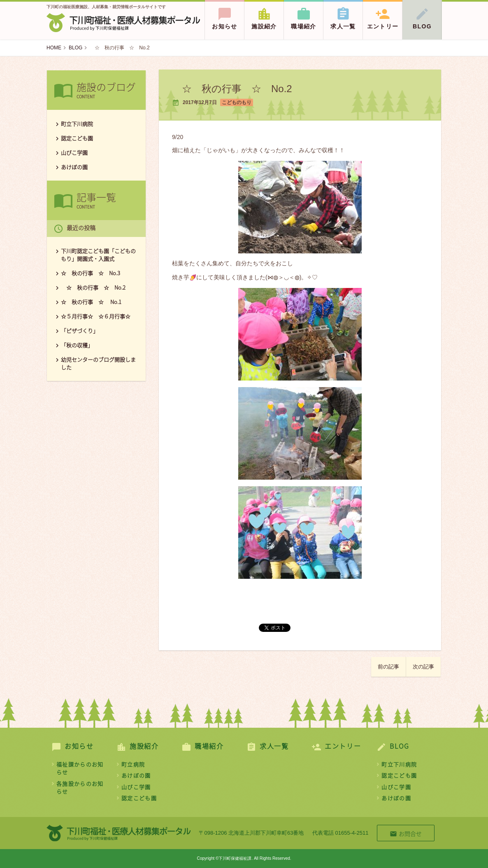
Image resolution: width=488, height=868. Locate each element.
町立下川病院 (77, 124)
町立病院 (133, 764)
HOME (54, 48)
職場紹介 (304, 15)
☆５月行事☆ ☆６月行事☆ (96, 316)
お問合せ (406, 833)
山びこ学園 (74, 152)
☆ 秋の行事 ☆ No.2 (93, 287)
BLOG (422, 15)
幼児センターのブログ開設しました (98, 363)
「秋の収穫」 (77, 345)
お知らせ (225, 15)
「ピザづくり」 (80, 331)
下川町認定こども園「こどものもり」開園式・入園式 (98, 255)
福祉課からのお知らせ (80, 768)
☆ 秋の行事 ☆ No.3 (91, 273)
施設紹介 (264, 15)
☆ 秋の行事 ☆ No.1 (94, 302)
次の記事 (423, 667)
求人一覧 (343, 15)
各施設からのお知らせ (80, 788)
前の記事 (388, 667)
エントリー (383, 15)
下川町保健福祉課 (123, 23)
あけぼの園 (74, 167)
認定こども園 (77, 138)
